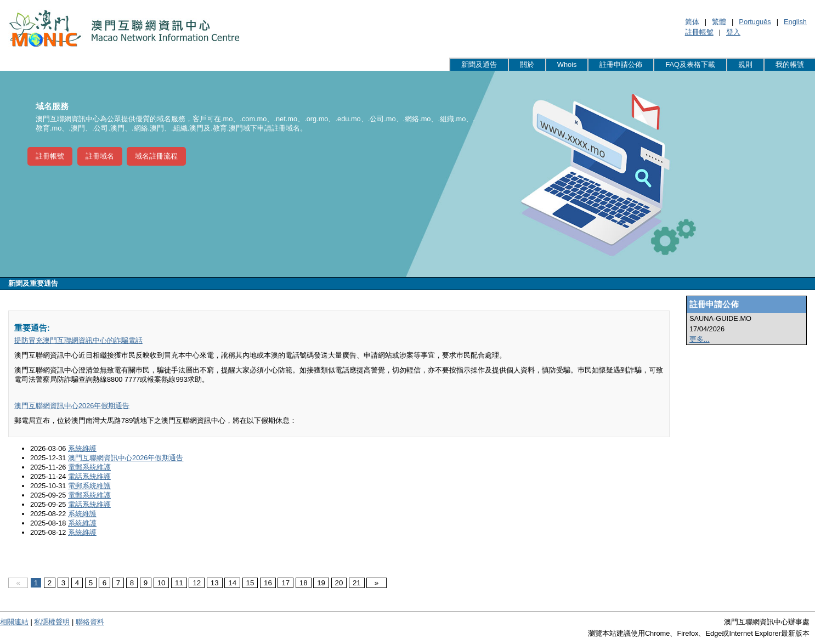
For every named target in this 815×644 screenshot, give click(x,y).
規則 (745, 64)
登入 (733, 32)
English (795, 22)
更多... (700, 339)
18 (304, 583)
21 (357, 583)
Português (755, 22)
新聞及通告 (479, 64)
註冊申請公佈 (621, 64)
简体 (692, 22)
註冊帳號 (699, 32)
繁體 (719, 22)
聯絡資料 (90, 622)
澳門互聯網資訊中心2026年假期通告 (72, 406)
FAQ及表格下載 (690, 64)
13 (215, 583)
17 (285, 583)
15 (250, 583)
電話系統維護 (89, 476)
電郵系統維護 (89, 467)
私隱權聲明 (52, 622)
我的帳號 (790, 64)
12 (197, 583)
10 (162, 583)
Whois (567, 64)
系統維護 (82, 448)
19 (321, 583)
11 (179, 583)
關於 (527, 64)
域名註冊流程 (156, 156)
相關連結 (14, 622)
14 (232, 583)
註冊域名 (100, 156)
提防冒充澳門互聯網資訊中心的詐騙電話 (78, 340)
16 (268, 583)
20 (339, 583)
